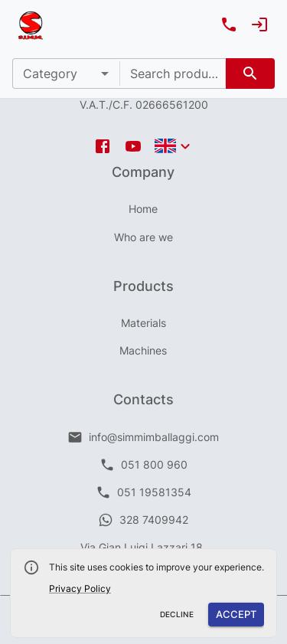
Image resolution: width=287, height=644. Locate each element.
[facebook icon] (103, 146)
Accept (236, 615)
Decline (177, 615)
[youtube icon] (133, 146)
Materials (143, 323)
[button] (66, 74)
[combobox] (173, 74)
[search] (250, 74)
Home (143, 209)
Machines (143, 350)
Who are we (143, 237)
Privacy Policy (80, 588)
